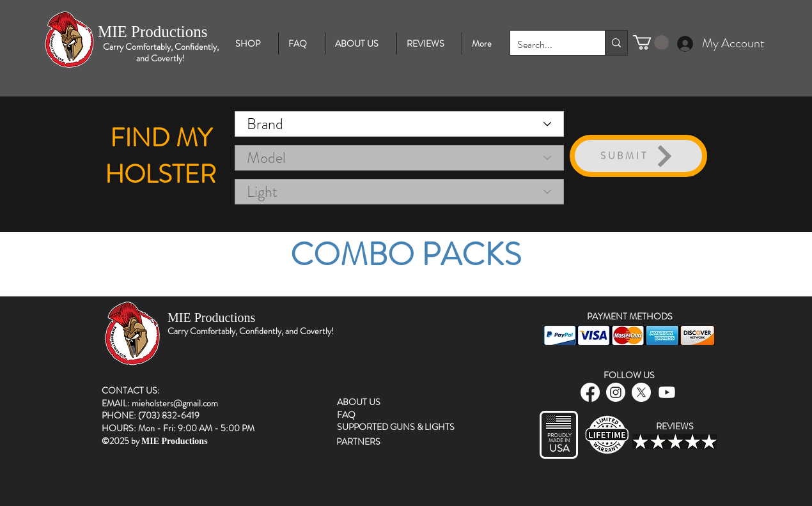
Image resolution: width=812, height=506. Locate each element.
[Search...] (548, 45)
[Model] (399, 158)
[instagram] (616, 392)
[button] (651, 42)
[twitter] (641, 392)
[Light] (399, 192)
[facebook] (590, 392)
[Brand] (399, 124)
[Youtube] (667, 392)
